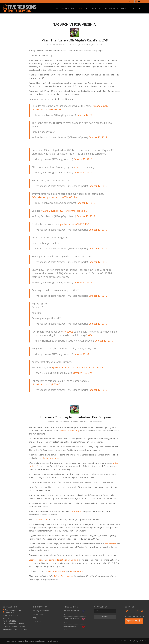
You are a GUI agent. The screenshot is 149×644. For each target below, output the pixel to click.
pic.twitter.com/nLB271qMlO (88, 367)
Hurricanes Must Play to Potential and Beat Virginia (75, 417)
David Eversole (97, 422)
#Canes (78, 167)
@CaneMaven (100, 106)
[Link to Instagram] (136, 2)
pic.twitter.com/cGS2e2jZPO (47, 109)
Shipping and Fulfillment (41, 610)
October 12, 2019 (86, 115)
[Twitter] (127, 611)
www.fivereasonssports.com (13, 624)
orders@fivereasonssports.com (15, 629)
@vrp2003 (68, 332)
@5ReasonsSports (62, 367)
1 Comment (65, 45)
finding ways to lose (52, 458)
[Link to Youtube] (139, 2)
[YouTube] (142, 611)
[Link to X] (130, 2)
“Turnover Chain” (41, 519)
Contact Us (37, 621)
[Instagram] (137, 611)
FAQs (35, 618)
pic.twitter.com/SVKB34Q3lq (76, 224)
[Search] (139, 8)
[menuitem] (56, 8)
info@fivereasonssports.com (14, 626)
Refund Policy (38, 614)
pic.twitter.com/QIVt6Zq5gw (63, 197)
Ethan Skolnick (97, 45)
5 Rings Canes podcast (64, 576)
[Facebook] (132, 611)
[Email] (105, 611)
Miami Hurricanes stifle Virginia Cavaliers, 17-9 (74, 40)
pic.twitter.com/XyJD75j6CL (46, 384)
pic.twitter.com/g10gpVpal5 (72, 211)
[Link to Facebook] (133, 2)
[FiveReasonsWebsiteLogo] (20, 8)
